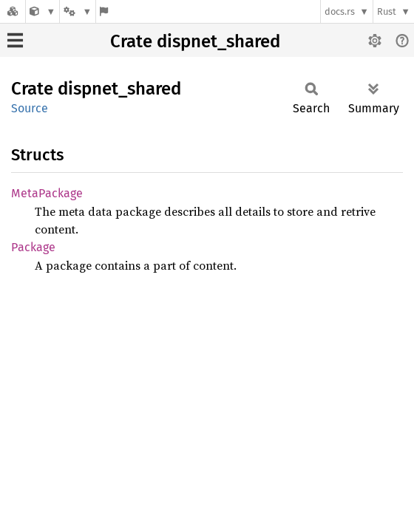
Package (33, 247)
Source (30, 108)
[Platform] (78, 11)
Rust (387, 11)
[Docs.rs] (13, 11)
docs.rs (340, 11)
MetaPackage (47, 193)
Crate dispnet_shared (195, 41)
